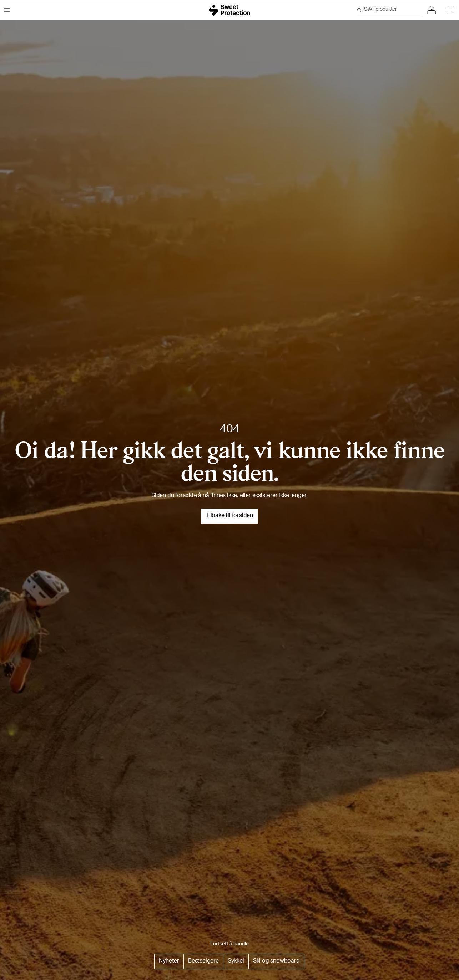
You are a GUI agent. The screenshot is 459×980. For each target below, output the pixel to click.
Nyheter (169, 961)
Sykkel (236, 961)
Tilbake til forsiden (229, 516)
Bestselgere (203, 961)
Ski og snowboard (276, 961)
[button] (433, 10)
